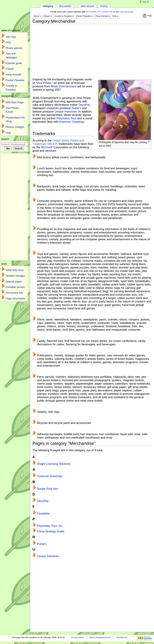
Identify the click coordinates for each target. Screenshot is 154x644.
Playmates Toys (66, 118)
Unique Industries (66, 112)
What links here (15, 270)
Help (115, 16)
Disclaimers (122, 637)
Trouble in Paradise (63, 16)
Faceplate (43, 514)
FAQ (8, 42)
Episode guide (14, 63)
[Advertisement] (92, 49)
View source (87, 6)
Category (48, 6)
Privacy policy (78, 637)
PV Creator (91, 12)
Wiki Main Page (15, 102)
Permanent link (14, 293)
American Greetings (72, 122)
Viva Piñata (44, 83)
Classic (47, 16)
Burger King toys (48, 489)
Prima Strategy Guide (51, 531)
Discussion (65, 6)
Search (5, 139)
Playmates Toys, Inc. (50, 526)
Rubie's (76, 108)
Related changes (15, 276)
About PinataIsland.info (100, 637)
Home (37, 16)
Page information (15, 299)
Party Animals (102, 16)
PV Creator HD (105, 12)
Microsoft (47, 147)
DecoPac (84, 105)
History (104, 6)
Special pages (14, 282)
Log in (146, 2)
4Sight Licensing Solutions (54, 464)
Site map (11, 37)
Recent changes (15, 127)
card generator (126, 12)
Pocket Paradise (84, 16)
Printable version (15, 287)
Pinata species (14, 48)
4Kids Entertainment (64, 86)
